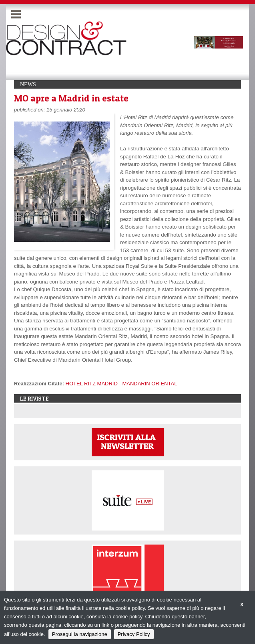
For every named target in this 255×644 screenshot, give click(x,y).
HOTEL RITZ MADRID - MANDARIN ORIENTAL (121, 384)
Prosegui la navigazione (80, 634)
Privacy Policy (134, 634)
